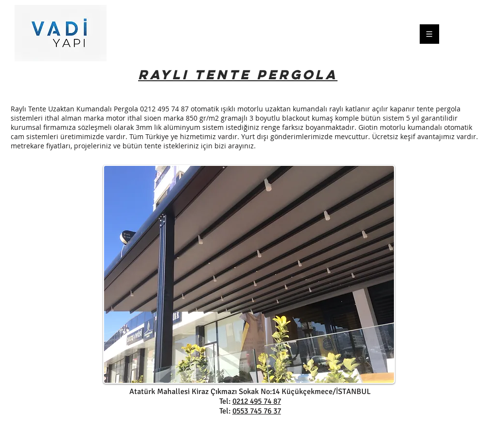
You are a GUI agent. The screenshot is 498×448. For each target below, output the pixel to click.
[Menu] (440, 34)
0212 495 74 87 (257, 401)
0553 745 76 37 (257, 411)
